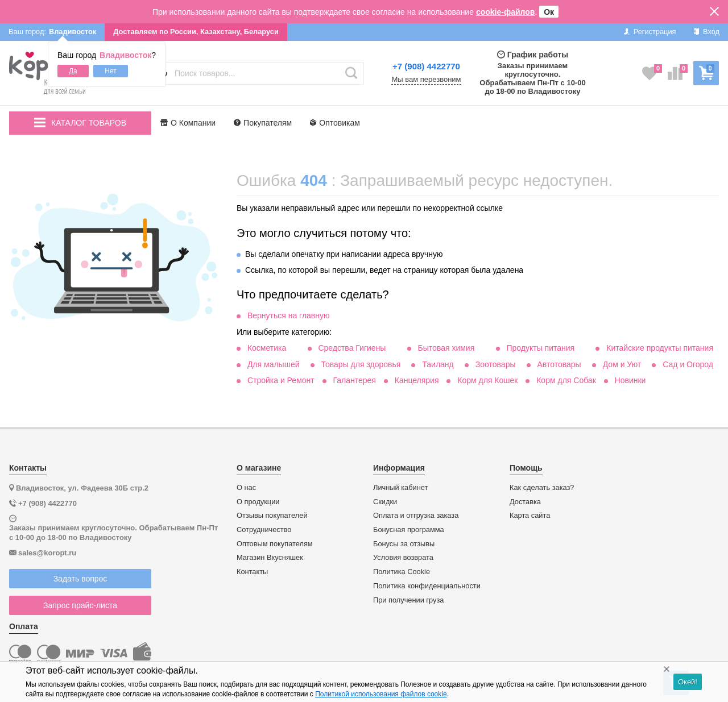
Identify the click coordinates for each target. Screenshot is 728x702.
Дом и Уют (622, 364)
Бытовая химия (446, 348)
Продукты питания (540, 348)
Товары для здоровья (361, 364)
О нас (246, 488)
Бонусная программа (409, 530)
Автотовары (559, 364)
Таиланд (438, 364)
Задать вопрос (80, 579)
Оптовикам (335, 123)
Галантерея (354, 380)
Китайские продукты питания (660, 348)
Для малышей (274, 364)
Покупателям (263, 123)
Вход (706, 32)
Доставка (525, 502)
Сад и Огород (688, 364)
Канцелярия (417, 380)
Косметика (267, 348)
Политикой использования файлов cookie (381, 694)
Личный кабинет (400, 488)
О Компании (188, 123)
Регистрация (650, 32)
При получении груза (408, 600)
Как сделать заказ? (542, 488)
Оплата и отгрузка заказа (416, 516)
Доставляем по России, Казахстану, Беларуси (196, 32)
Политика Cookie (402, 572)
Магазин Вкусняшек (270, 558)
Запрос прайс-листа (80, 605)
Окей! (688, 682)
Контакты (252, 572)
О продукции (258, 502)
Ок (549, 12)
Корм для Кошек (487, 380)
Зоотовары (496, 364)
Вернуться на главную (289, 315)
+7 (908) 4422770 (426, 66)
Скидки (385, 502)
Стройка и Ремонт (281, 380)
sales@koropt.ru (47, 553)
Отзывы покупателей (272, 516)
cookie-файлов (506, 12)
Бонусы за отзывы (404, 544)
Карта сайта (530, 516)
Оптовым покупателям (275, 544)
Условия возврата (403, 558)
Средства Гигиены (352, 348)
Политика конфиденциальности (427, 586)
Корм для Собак (566, 380)
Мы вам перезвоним (426, 80)
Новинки (630, 380)
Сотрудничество (264, 530)
